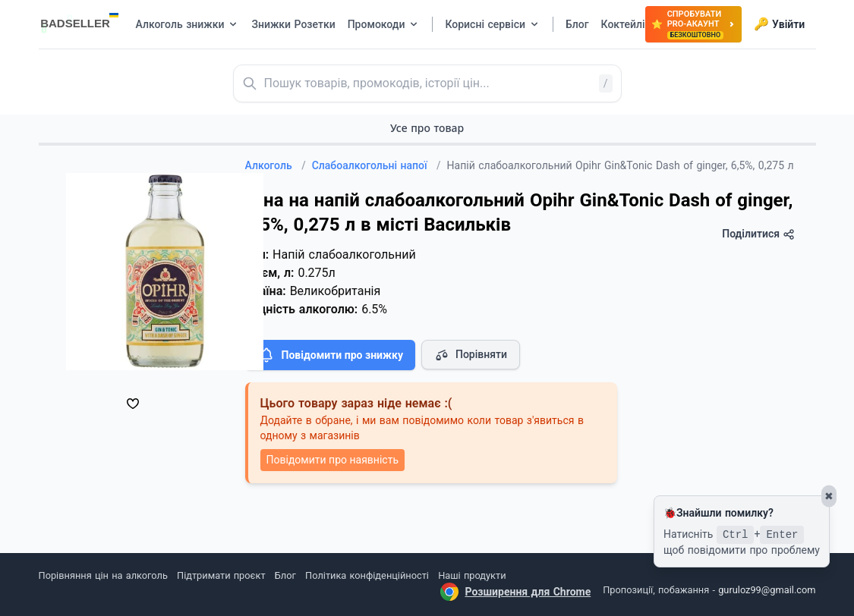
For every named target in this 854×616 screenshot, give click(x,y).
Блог (285, 575)
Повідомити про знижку (330, 355)
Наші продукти (472, 575)
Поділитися (758, 234)
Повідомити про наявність (332, 460)
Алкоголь (276, 165)
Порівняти (471, 355)
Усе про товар (427, 128)
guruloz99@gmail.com (767, 590)
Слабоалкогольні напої (377, 165)
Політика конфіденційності (367, 575)
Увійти (779, 24)
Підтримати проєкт (221, 575)
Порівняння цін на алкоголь (103, 575)
